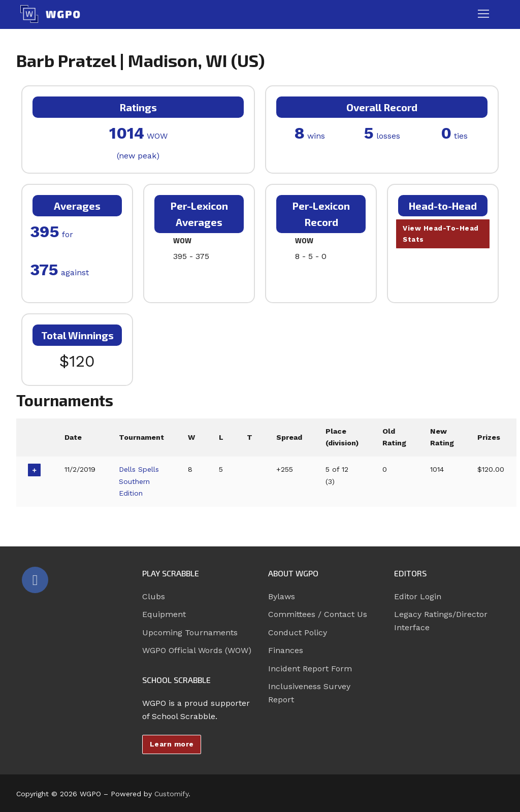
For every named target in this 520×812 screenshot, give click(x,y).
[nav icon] (483, 14)
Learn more (172, 744)
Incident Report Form (310, 669)
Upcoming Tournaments (190, 632)
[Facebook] (35, 580)
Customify (171, 794)
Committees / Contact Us (318, 614)
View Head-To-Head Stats (441, 234)
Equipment (164, 614)
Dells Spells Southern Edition (140, 481)
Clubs (154, 596)
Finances (286, 650)
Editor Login (418, 596)
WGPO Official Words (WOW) (197, 650)
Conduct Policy (298, 632)
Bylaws (282, 596)
